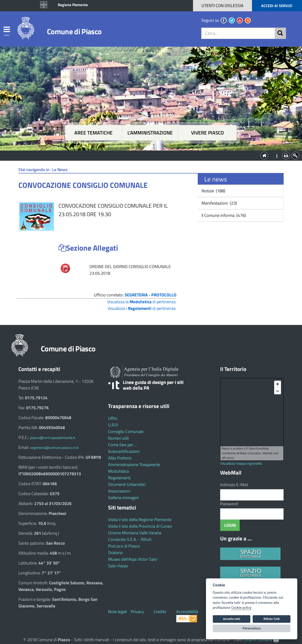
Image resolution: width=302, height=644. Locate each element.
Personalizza (252, 628)
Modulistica (118, 471)
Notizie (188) (213, 191)
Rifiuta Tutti (272, 619)
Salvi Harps (118, 566)
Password (229, 504)
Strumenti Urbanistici (127, 484)
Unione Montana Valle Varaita (135, 533)
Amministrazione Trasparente (134, 465)
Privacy (137, 612)
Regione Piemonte (73, 5)
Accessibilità (187, 612)
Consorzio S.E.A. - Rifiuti (130, 539)
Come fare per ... (122, 445)
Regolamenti (119, 478)
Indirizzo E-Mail (234, 485)
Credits (160, 612)
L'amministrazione (150, 133)
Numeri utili (118, 438)
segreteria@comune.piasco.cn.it (54, 448)
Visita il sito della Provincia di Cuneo (140, 526)
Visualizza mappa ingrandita (241, 463)
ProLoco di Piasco (124, 546)
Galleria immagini (123, 498)
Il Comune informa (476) (223, 215)
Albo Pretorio (120, 458)
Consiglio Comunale (126, 431)
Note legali (117, 612)
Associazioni (119, 491)
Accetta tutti (232, 619)
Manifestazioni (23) (219, 203)
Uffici (113, 418)
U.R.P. (113, 425)
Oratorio (115, 553)
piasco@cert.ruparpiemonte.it (53, 438)
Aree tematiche (93, 133)
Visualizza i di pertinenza (142, 308)
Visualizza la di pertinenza (141, 302)
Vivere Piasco (208, 133)
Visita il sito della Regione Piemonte (140, 520)
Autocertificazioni (124, 451)
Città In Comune (258, 640)
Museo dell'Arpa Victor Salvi (133, 559)
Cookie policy (241, 608)
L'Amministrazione (147, 155)
